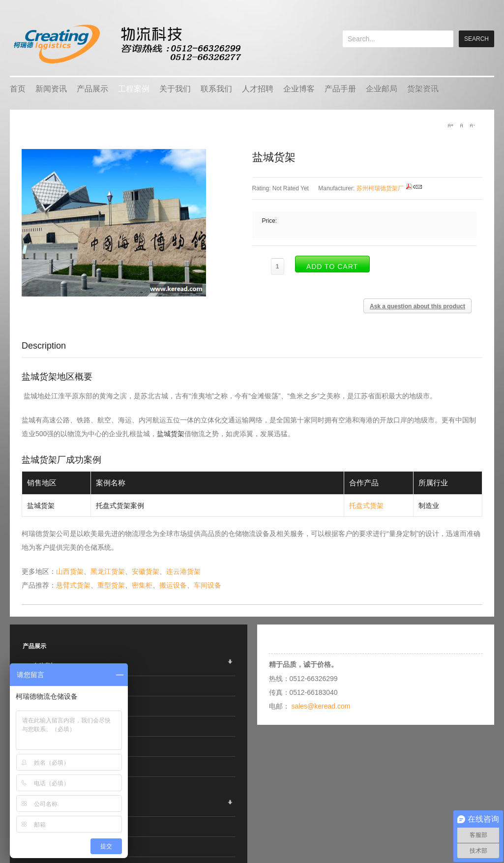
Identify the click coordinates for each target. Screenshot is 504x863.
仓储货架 (44, 666)
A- (472, 125)
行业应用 (44, 847)
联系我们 (216, 89)
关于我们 (175, 89)
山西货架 (70, 571)
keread (127, 44)
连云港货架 (183, 571)
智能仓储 (44, 706)
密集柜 (142, 585)
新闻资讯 (51, 89)
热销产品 (44, 827)
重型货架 (111, 585)
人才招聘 (258, 89)
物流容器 (44, 686)
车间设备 (208, 585)
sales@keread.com (321, 706)
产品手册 (340, 89)
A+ (450, 125)
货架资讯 (423, 89)
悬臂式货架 (73, 585)
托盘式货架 (366, 506)
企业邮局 (382, 89)
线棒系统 (44, 767)
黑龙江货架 (108, 571)
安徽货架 (146, 571)
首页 (18, 89)
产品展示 (92, 89)
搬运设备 (173, 585)
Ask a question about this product (417, 306)
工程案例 (134, 89)
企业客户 (44, 806)
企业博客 (299, 89)
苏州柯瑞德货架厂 (380, 188)
